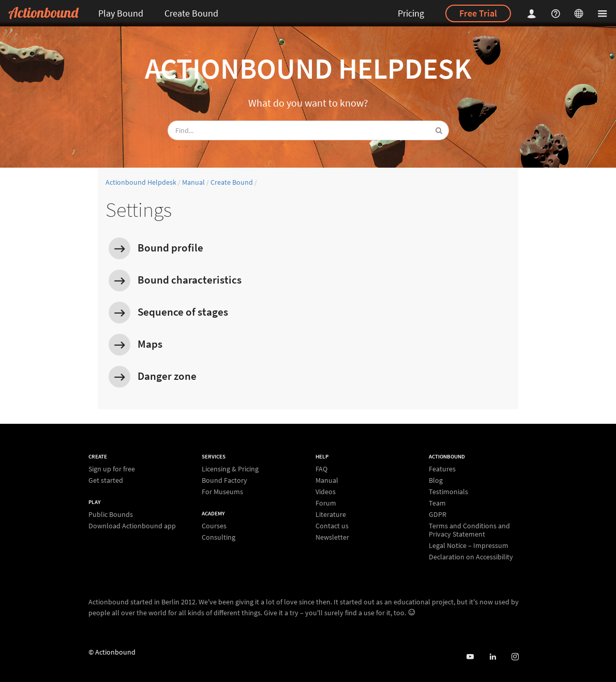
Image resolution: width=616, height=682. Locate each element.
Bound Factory (224, 480)
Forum (326, 503)
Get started (106, 480)
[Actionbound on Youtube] (470, 657)
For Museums (222, 491)
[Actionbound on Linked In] (493, 657)
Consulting (219, 537)
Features (442, 469)
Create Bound (191, 13)
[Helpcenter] (557, 13)
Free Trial (478, 13)
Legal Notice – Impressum (469, 545)
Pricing (411, 13)
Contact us (332, 526)
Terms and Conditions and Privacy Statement (469, 530)
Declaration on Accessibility (471, 557)
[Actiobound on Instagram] (515, 657)
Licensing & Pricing (230, 469)
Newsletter (332, 537)
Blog (436, 480)
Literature (331, 514)
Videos (326, 492)
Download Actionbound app (132, 525)
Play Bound (121, 13)
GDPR (438, 514)
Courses (214, 526)
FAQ (321, 469)
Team (437, 503)
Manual (193, 182)
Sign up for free (112, 469)
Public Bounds (111, 515)
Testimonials (448, 492)
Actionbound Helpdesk (308, 68)
